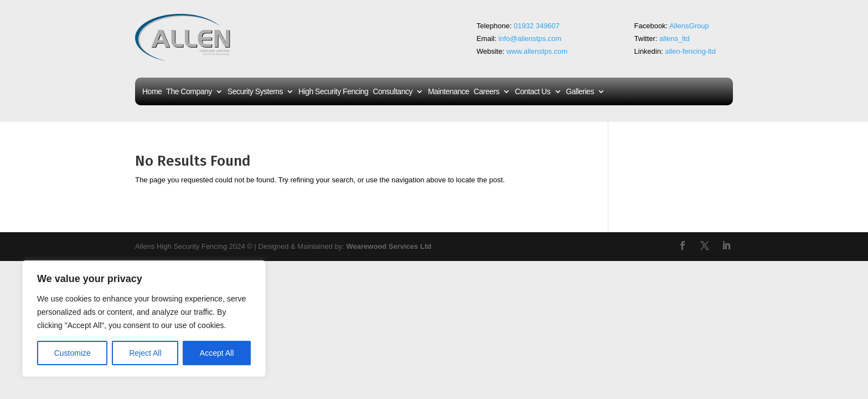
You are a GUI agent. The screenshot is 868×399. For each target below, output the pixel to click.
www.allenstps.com (537, 51)
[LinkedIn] (726, 247)
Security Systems (255, 92)
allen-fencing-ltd (690, 51)
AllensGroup (689, 26)
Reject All (145, 353)
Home (152, 92)
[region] (144, 319)
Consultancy (392, 92)
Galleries (580, 92)
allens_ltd (675, 39)
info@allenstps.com (530, 39)
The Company (189, 92)
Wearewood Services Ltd (389, 246)
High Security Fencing (333, 92)
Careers (487, 92)
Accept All (217, 353)
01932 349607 (538, 26)
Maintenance (449, 92)
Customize (73, 353)
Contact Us (533, 92)
